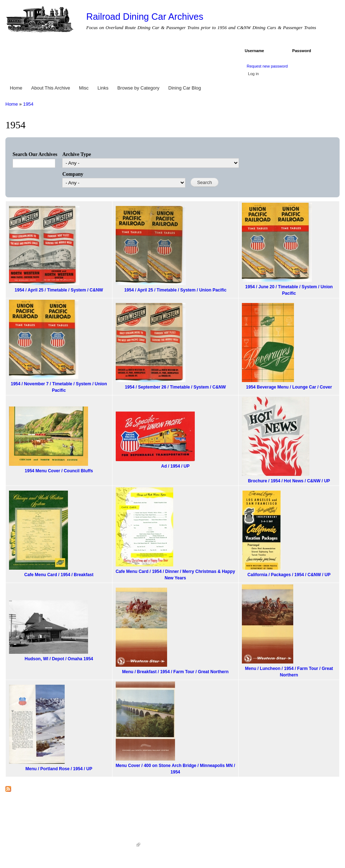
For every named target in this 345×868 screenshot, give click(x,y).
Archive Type (77, 154)
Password (303, 51)
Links (103, 88)
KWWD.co (128, 845)
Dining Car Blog (185, 88)
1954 (28, 104)
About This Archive (51, 88)
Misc (84, 88)
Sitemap (152, 845)
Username (256, 51)
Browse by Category (138, 88)
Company (73, 174)
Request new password (267, 66)
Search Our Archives (35, 154)
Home (16, 88)
